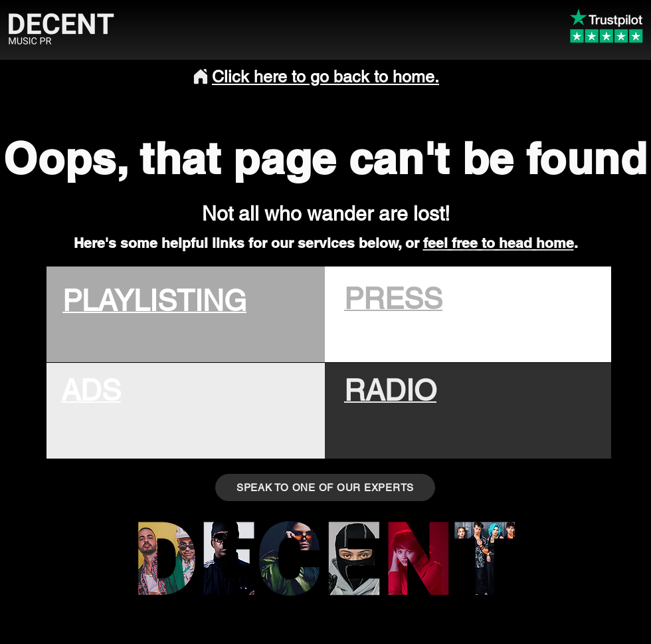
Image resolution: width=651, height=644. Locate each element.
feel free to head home (499, 243)
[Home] (201, 76)
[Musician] (354, 556)
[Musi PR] (484, 556)
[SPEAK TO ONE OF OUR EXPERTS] (325, 487)
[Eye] (290, 556)
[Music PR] (229, 556)
